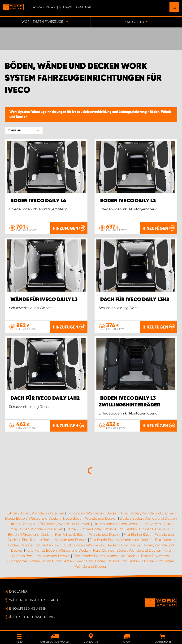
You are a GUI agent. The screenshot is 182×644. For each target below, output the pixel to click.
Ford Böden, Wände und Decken (147, 513)
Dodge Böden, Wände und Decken (148, 518)
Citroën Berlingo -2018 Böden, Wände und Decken (49, 524)
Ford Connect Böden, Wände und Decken (127, 550)
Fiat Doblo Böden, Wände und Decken (121, 540)
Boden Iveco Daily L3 (128, 201)
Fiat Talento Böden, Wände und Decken (55, 540)
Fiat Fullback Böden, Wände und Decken (88, 535)
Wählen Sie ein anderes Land (34, 600)
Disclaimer (18, 591)
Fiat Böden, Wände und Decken (93, 513)
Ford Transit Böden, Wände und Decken (58, 550)
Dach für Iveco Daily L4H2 (45, 398)
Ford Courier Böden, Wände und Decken (106, 556)
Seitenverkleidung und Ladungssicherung (115, 112)
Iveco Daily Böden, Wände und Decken (108, 561)
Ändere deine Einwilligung (32, 617)
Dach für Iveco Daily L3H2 (135, 300)
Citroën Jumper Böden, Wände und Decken (101, 529)
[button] (24, 130)
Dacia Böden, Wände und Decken (33, 518)
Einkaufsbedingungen (28, 608)
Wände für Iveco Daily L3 (44, 300)
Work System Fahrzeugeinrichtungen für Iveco (45, 112)
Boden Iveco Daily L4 (38, 201)
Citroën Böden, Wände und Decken (35, 513)
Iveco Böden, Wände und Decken (90, 518)
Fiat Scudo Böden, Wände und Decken (87, 545)
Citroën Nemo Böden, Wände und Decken (127, 524)
